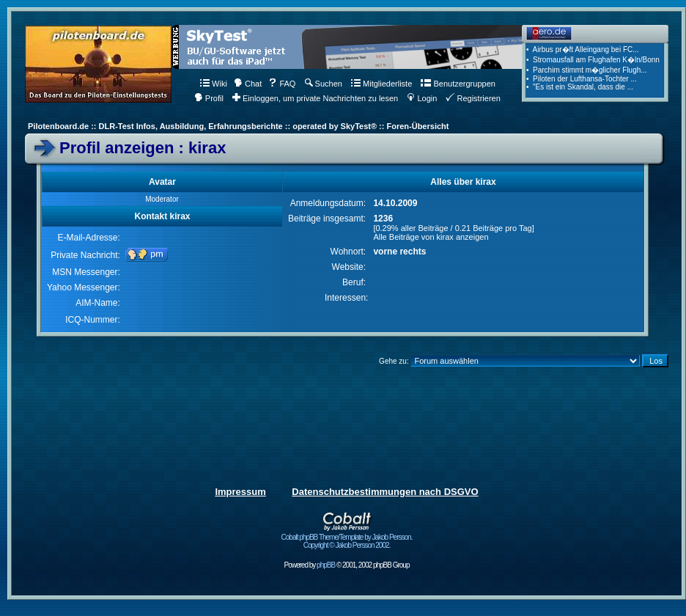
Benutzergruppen (458, 84)
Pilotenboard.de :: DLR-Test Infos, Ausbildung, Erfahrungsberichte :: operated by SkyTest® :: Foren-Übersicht (238, 126)
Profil (209, 98)
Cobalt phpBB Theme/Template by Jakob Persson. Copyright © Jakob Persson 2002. (347, 538)
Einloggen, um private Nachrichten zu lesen (315, 98)
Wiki (214, 84)
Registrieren (473, 98)
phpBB (326, 565)
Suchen (324, 84)
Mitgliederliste (381, 84)
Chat (248, 84)
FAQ (282, 84)
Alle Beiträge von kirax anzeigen (431, 237)
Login (422, 98)
